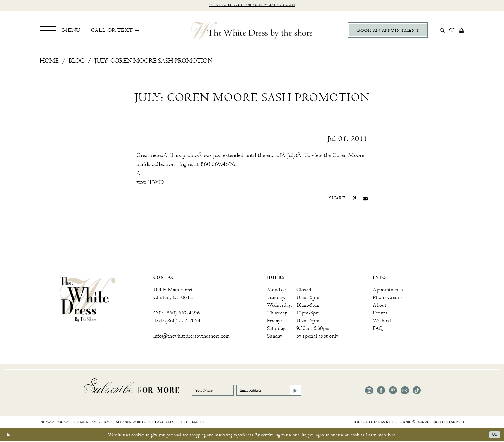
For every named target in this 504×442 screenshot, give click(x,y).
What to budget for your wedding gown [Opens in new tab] (252, 6)
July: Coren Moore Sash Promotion (153, 62)
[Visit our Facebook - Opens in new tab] (381, 391)
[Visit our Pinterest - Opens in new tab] (393, 391)
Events (380, 314)
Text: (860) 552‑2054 (177, 322)
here (392, 435)
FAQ (378, 329)
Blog (77, 62)
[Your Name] (217, 391)
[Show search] (442, 31)
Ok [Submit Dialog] (494, 435)
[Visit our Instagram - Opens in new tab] (369, 391)
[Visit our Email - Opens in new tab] (405, 391)
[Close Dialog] (9, 435)
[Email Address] (286, 391)
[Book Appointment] (388, 31)
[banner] (88, 299)
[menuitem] (60, 31)
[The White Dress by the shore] (252, 31)
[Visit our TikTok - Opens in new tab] (417, 391)
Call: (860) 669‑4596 (176, 314)
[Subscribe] (318, 391)
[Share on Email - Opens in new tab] (365, 199)
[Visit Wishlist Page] (452, 31)
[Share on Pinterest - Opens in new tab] (354, 199)
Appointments (388, 291)
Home (49, 62)
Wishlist (382, 322)
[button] (60, 31)
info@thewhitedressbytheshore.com (192, 337)
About (380, 306)
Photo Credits (388, 299)
